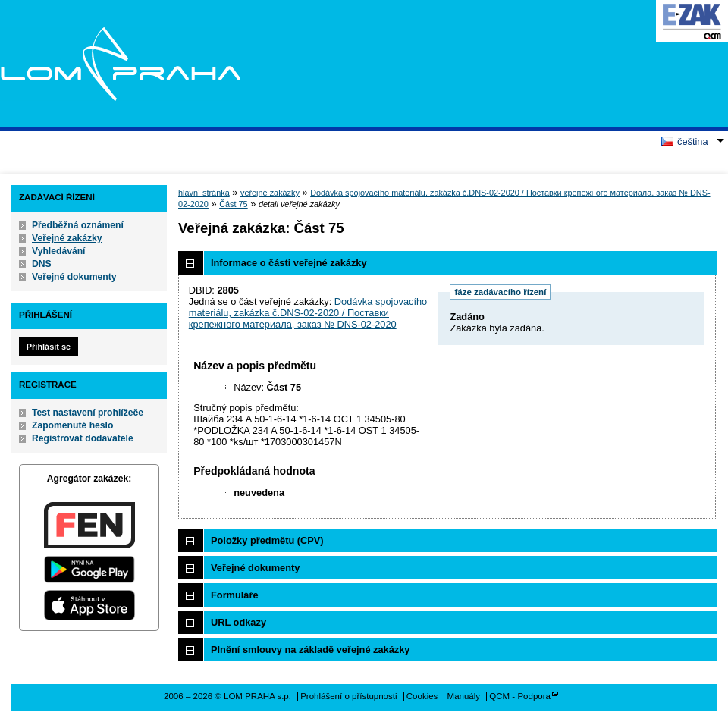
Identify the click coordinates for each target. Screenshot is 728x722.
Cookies (422, 696)
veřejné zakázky (270, 193)
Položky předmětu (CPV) (267, 540)
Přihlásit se (49, 347)
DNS (42, 264)
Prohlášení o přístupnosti (348, 696)
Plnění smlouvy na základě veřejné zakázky (310, 650)
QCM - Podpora (520, 696)
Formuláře (235, 595)
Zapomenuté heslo (72, 425)
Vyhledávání (59, 251)
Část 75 (233, 204)
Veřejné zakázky (67, 238)
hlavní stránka (204, 193)
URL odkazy (238, 622)
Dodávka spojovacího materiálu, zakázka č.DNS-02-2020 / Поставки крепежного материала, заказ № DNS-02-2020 (308, 313)
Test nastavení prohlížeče (88, 413)
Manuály (464, 696)
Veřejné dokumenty (74, 277)
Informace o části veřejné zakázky (289, 263)
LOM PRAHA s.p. (120, 64)
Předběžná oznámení (78, 225)
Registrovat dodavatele (83, 438)
